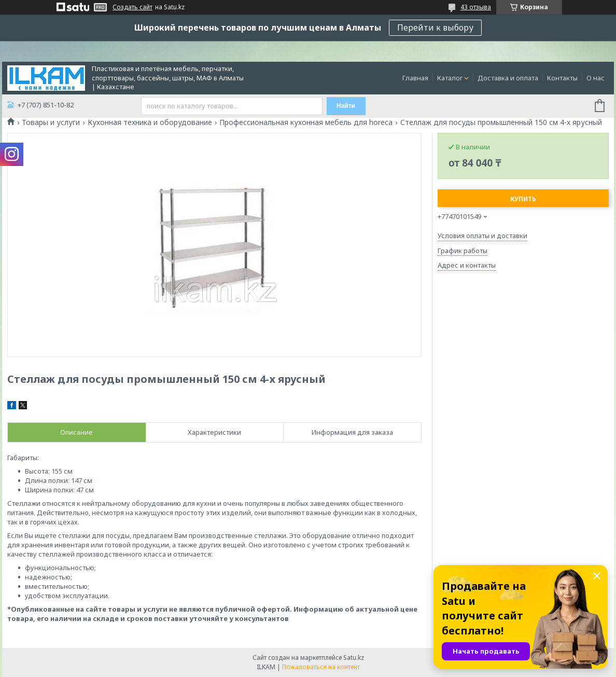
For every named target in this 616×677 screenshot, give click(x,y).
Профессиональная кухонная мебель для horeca (306, 122)
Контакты (562, 78)
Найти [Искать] (346, 106)
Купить (523, 199)
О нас (596, 78)
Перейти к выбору (435, 27)
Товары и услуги (51, 122)
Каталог (450, 78)
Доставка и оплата (508, 78)
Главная (415, 78)
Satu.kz (354, 658)
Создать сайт (132, 7)
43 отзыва (476, 7)
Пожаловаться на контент (321, 667)
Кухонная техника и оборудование (150, 122)
